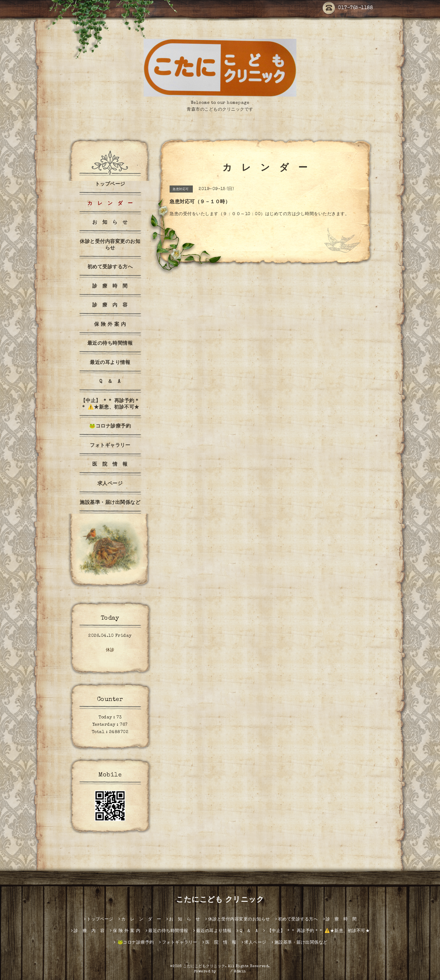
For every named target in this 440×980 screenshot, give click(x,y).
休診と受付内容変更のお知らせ (110, 245)
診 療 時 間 (110, 287)
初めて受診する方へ (110, 267)
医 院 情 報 (110, 465)
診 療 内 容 (110, 306)
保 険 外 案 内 (110, 325)
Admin (240, 972)
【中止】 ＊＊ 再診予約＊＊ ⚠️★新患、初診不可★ (110, 404)
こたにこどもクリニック (204, 967)
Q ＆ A (110, 382)
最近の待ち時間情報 (110, 344)
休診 (110, 650)
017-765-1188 (348, 8)
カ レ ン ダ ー (110, 204)
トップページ (110, 185)
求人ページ (110, 484)
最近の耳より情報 (110, 363)
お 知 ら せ (110, 223)
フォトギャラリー (110, 446)
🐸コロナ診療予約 (110, 427)
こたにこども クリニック (220, 900)
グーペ (223, 972)
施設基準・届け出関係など (110, 503)
